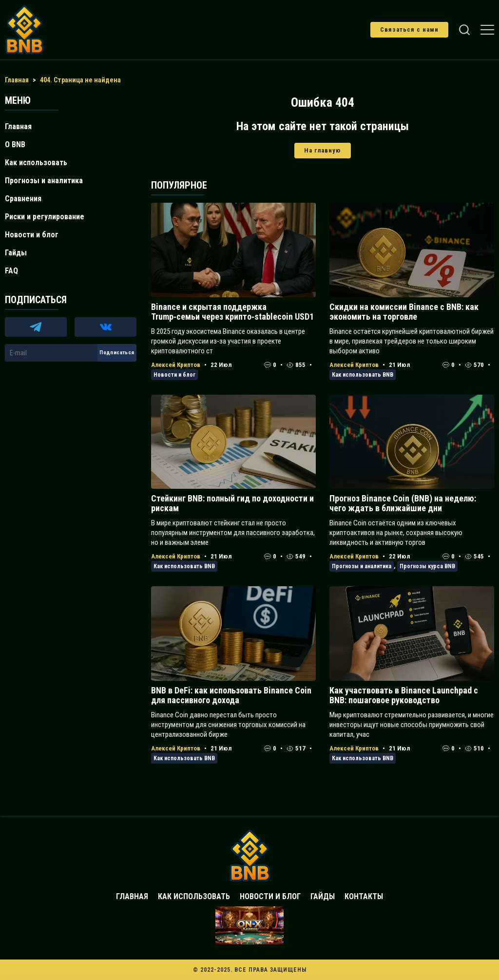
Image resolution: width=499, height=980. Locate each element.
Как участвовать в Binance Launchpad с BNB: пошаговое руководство (404, 695)
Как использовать (36, 163)
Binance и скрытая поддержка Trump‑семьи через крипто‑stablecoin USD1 (232, 312)
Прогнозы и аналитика (362, 566)
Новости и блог (174, 375)
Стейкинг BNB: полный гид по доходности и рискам (232, 503)
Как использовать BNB (363, 375)
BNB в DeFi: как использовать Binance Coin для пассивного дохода (231, 695)
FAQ (11, 271)
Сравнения (23, 199)
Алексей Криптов (176, 365)
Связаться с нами (409, 29)
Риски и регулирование (45, 217)
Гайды (16, 253)
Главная (18, 126)
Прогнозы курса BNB (427, 566)
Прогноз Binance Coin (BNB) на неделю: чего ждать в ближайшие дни (403, 503)
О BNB (15, 144)
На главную (323, 150)
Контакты (364, 896)
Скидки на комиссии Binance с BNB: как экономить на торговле (404, 312)
